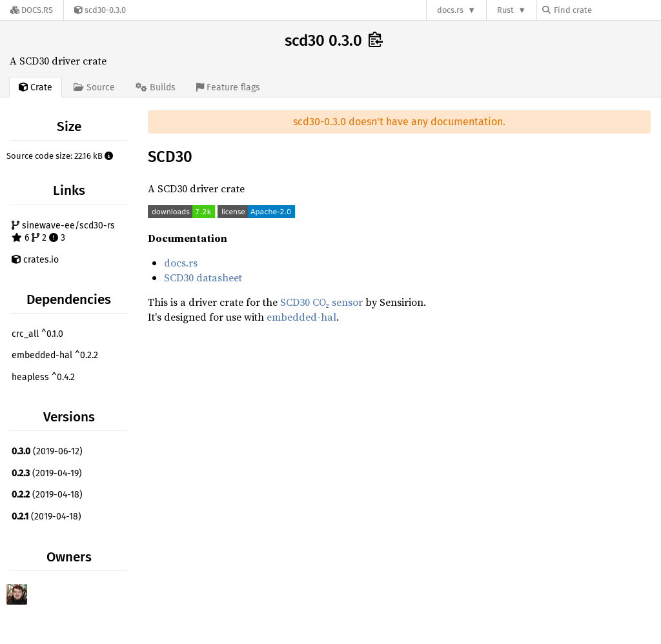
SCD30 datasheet (203, 277)
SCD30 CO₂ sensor (321, 302)
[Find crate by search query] (607, 10)
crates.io (35, 260)
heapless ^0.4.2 (43, 377)
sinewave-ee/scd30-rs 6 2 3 (63, 232)
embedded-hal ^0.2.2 (55, 355)
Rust (505, 10)
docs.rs (450, 10)
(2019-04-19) (47, 473)
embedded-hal (301, 317)
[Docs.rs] (32, 10)
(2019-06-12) (47, 451)
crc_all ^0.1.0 (37, 334)
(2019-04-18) (47, 495)
